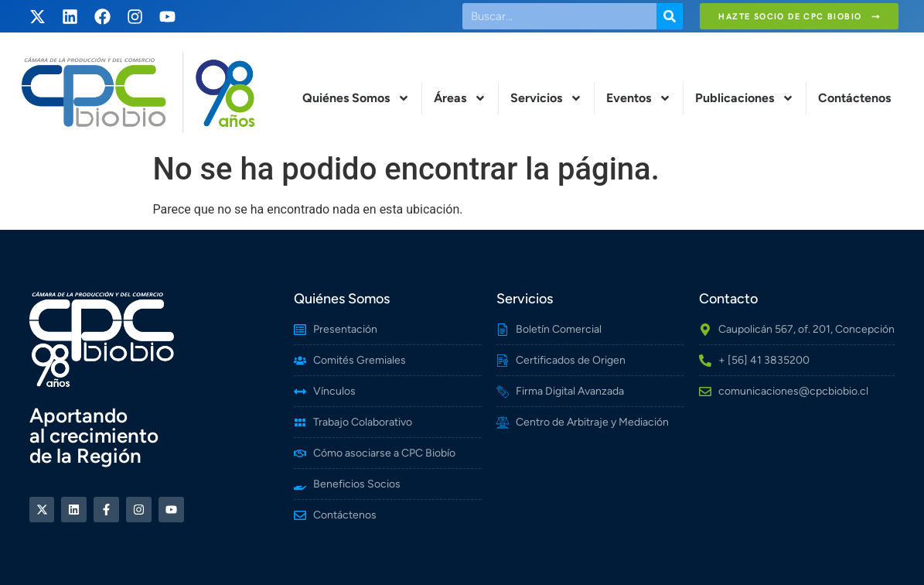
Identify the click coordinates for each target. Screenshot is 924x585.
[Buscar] (670, 16)
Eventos (639, 98)
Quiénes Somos (356, 98)
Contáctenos (854, 98)
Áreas (460, 98)
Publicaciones (745, 98)
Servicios (546, 98)
